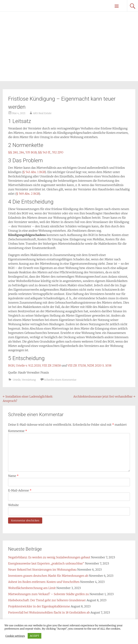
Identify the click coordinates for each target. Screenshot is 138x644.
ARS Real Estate (42, 113)
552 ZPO (58, 152)
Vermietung (29, 380)
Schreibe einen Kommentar (60, 380)
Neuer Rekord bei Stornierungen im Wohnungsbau (42, 570)
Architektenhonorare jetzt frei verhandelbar (104, 396)
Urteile (17, 380)
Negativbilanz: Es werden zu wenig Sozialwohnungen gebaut (49, 557)
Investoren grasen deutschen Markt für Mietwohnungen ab (48, 576)
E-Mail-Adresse (20, 490)
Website (13, 505)
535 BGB (31, 152)
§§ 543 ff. (44, 152)
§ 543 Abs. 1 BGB (34, 172)
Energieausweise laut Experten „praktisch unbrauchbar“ (46, 563)
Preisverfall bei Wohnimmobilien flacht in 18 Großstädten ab (49, 612)
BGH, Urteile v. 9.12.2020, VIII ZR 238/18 (34, 365)
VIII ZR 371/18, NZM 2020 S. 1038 (89, 365)
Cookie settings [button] (15, 636)
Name (13, 476)
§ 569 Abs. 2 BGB (28, 194)
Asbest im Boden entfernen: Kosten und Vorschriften (44, 582)
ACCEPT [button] (34, 636)
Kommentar (18, 431)
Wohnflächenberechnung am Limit (32, 588)
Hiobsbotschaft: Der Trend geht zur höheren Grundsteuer (47, 600)
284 (22, 152)
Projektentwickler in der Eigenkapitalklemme (39, 606)
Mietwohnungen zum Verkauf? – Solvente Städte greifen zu (48, 594)
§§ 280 (13, 152)
